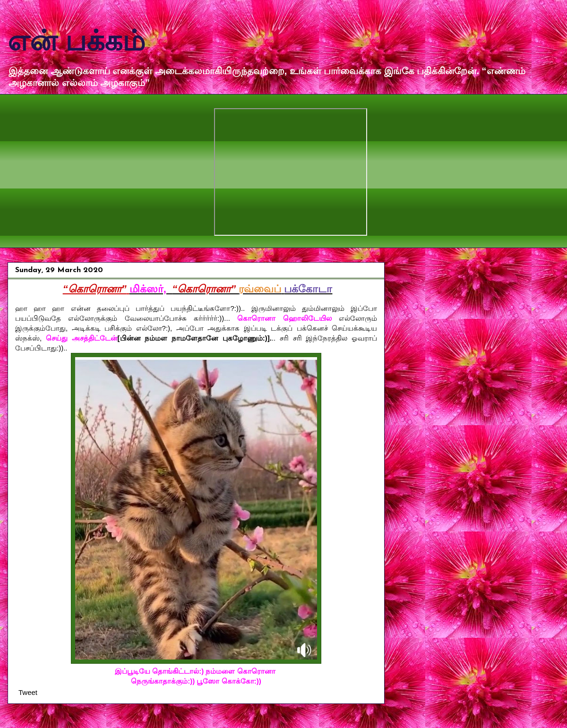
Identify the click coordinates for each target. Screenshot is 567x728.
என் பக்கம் (76, 41)
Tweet (28, 692)
